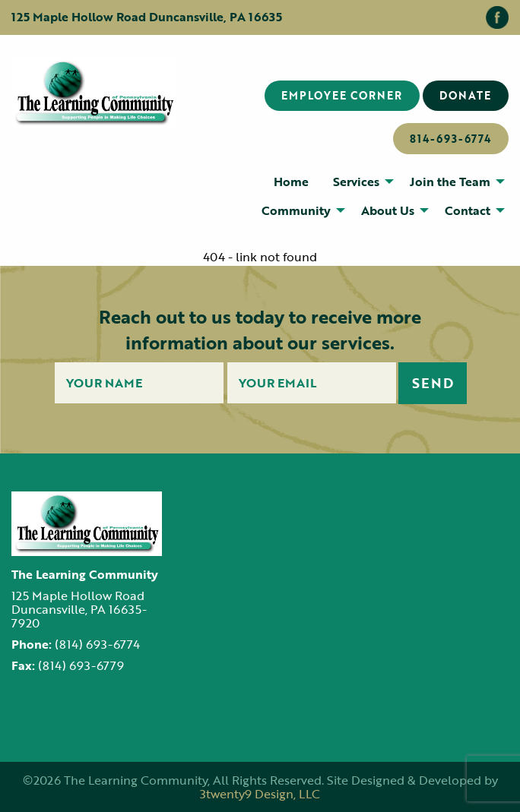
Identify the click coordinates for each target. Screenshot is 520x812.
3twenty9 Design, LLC (260, 794)
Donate (465, 95)
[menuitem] (291, 181)
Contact (468, 210)
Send (433, 383)
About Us (388, 210)
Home (291, 182)
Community (296, 210)
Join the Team (450, 182)
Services (356, 182)
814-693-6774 (450, 139)
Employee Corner (342, 95)
